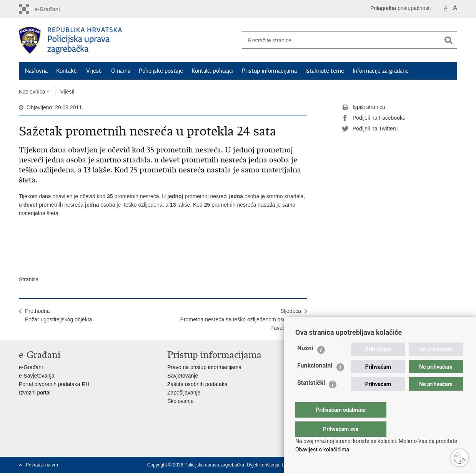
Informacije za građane (381, 71)
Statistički (311, 398)
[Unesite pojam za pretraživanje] (338, 40)
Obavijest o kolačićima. (323, 450)
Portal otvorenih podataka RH (54, 384)
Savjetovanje (183, 376)
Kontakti (67, 71)
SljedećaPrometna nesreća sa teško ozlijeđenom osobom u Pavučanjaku (241, 319)
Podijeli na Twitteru (370, 129)
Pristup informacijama (269, 71)
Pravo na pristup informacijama (204, 367)
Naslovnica (32, 92)
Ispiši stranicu (364, 107)
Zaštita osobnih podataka (197, 384)
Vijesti (94, 71)
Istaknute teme (325, 71)
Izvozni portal (35, 393)
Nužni (305, 364)
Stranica (29, 279)
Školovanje (181, 401)
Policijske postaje (161, 71)
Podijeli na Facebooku (374, 118)
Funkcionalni (315, 381)
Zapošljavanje (184, 393)
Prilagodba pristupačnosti (400, 8)
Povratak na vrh (42, 465)
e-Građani (31, 367)
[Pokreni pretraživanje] (448, 40)
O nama (121, 71)
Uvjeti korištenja (263, 465)
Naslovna (36, 71)
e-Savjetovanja (37, 376)
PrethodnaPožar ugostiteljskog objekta (58, 315)
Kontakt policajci (212, 71)
